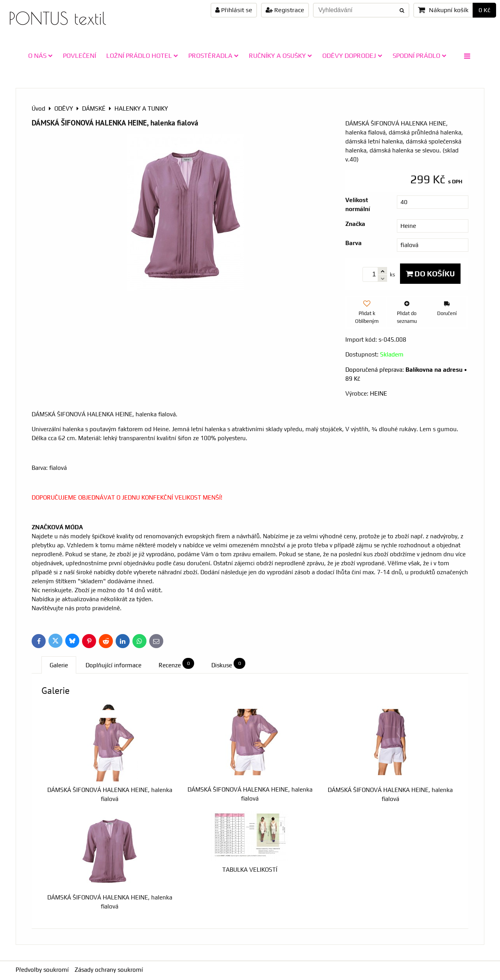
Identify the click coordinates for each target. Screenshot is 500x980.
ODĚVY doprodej (352, 56)
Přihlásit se (234, 10)
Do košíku (430, 274)
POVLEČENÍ (79, 56)
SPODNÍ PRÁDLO (420, 56)
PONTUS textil (57, 18)
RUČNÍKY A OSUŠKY (280, 56)
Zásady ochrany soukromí (109, 970)
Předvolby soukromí (42, 970)
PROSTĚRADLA (213, 56)
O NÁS (40, 56)
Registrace (285, 10)
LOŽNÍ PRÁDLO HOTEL (142, 56)
